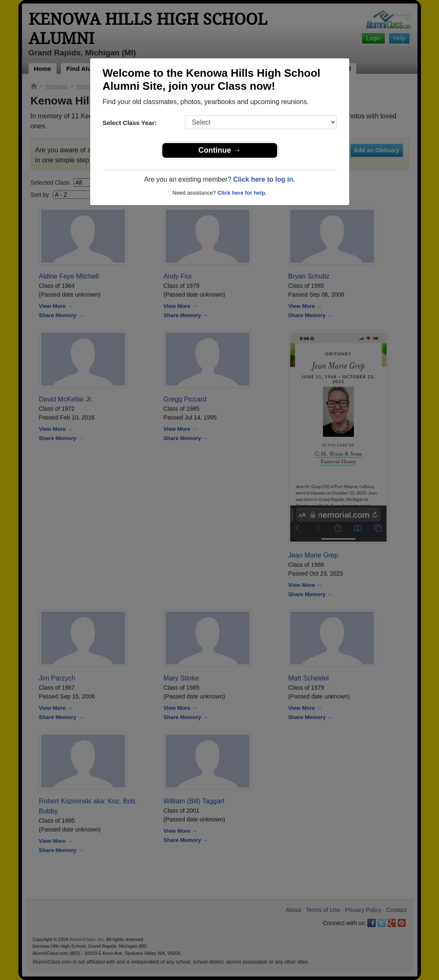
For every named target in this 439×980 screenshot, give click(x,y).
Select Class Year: (130, 123)
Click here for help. (242, 193)
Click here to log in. (264, 179)
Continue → (219, 150)
